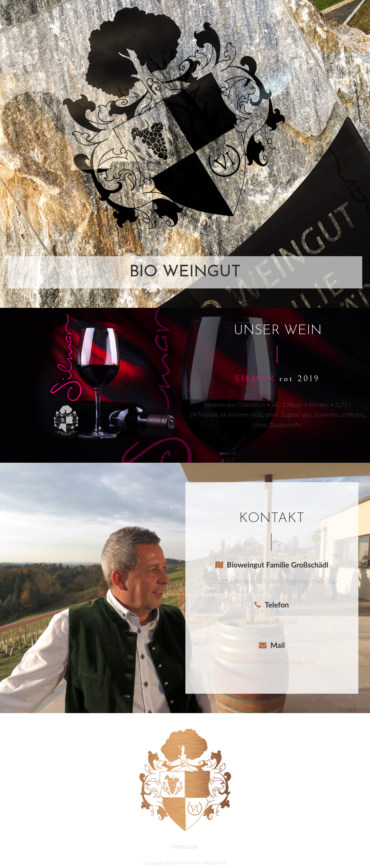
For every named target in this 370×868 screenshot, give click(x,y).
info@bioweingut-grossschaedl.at (272, 661)
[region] (185, 154)
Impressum (185, 846)
